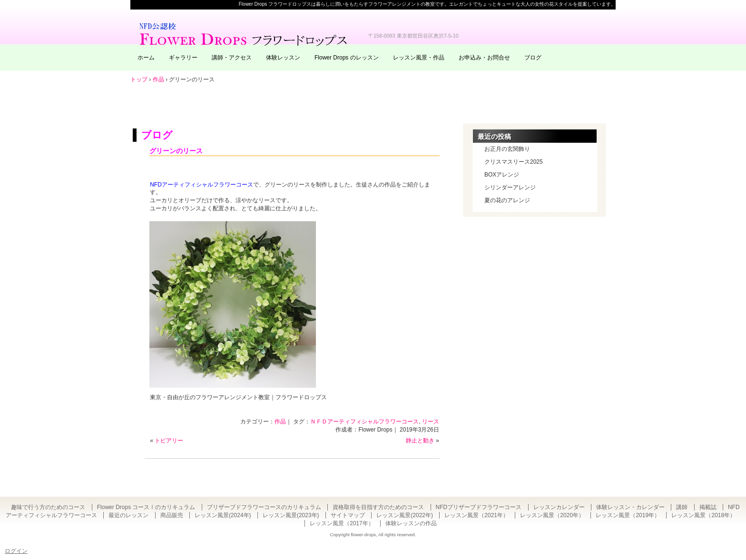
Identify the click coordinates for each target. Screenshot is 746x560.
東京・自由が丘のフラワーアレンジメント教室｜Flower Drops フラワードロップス (245, 33)
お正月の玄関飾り (507, 149)
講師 (682, 507)
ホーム (146, 58)
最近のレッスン (128, 515)
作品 (280, 422)
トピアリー (169, 441)
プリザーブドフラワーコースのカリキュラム (264, 507)
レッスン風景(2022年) (405, 515)
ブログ (533, 58)
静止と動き (420, 441)
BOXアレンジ (502, 175)
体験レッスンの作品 (411, 523)
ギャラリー (183, 58)
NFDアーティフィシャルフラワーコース (201, 185)
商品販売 (172, 515)
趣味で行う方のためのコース (48, 507)
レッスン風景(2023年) (291, 515)
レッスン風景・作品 (419, 58)
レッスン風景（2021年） (476, 515)
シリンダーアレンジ (510, 187)
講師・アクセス (232, 58)
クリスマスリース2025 (514, 162)
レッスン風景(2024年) (223, 515)
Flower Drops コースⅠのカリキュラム (146, 507)
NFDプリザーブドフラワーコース (479, 507)
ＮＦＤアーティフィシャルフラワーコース (364, 422)
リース (431, 422)
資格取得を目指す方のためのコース (378, 507)
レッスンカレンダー (559, 507)
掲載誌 (708, 507)
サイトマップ (348, 515)
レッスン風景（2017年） (342, 523)
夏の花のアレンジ (507, 200)
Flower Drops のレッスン (347, 58)
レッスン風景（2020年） (552, 515)
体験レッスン (283, 58)
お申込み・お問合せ (484, 58)
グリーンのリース (176, 151)
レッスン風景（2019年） (628, 515)
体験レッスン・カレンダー (630, 507)
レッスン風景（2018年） (703, 515)
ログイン (16, 551)
